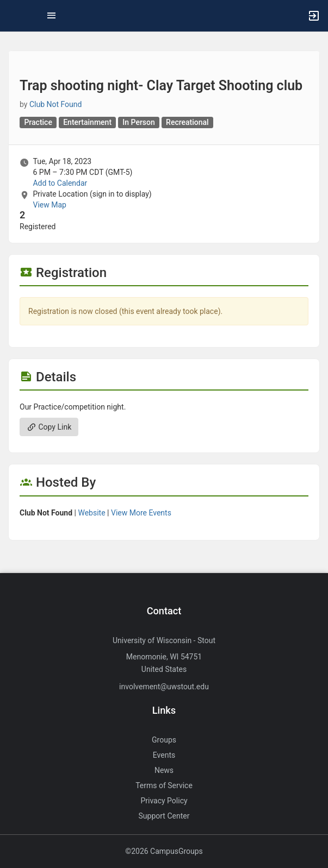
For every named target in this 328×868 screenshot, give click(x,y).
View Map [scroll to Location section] (49, 205)
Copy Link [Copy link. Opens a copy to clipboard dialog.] (49, 427)
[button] (14, 16)
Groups (164, 740)
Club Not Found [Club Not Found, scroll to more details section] (56, 104)
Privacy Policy (164, 801)
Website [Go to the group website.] (91, 513)
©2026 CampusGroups (164, 851)
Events (164, 755)
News (164, 770)
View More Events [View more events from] (141, 513)
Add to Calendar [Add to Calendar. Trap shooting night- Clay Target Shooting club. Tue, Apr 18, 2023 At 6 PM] (60, 183)
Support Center (164, 816)
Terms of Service (164, 785)
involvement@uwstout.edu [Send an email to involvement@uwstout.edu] (164, 687)
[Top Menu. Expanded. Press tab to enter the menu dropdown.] (52, 16)
